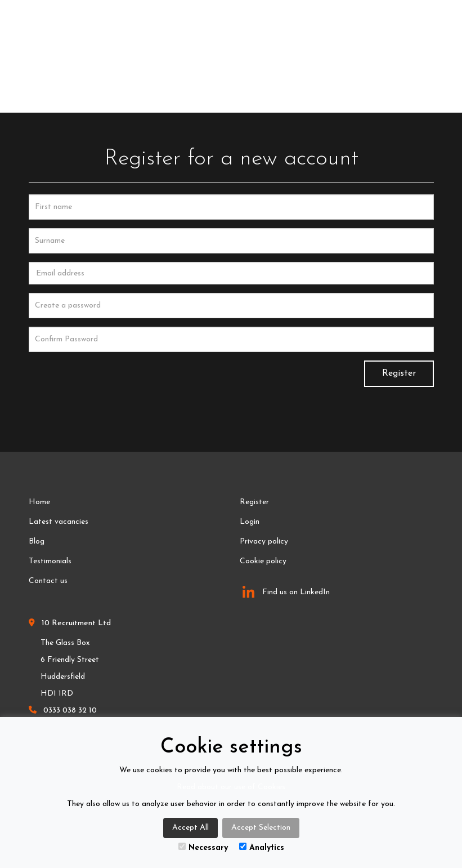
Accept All (190, 828)
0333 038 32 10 (70, 711)
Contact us (48, 581)
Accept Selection (261, 828)
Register (399, 373)
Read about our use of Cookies (231, 787)
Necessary (203, 847)
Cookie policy (263, 561)
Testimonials (50, 561)
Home (39, 502)
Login (250, 522)
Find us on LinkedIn (286, 593)
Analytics (262, 847)
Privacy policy (264, 542)
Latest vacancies (59, 522)
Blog (37, 542)
